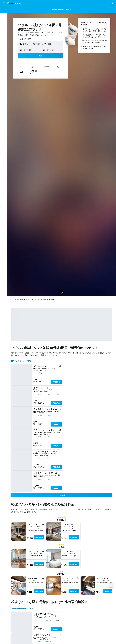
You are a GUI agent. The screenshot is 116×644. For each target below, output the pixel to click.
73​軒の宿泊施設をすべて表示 (22, 609)
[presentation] (96, 348)
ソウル (27, 299)
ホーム (12, 299)
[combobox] (25, 39)
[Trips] (4, 33)
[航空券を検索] (4, 10)
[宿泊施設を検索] (4, 14)
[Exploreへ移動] (4, 27)
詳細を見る (56, 382)
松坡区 (37, 299)
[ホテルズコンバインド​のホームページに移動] (14, 3)
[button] (4, 3)
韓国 (18, 299)
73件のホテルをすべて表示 (21, 361)
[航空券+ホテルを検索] (4, 23)
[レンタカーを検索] (4, 18)
